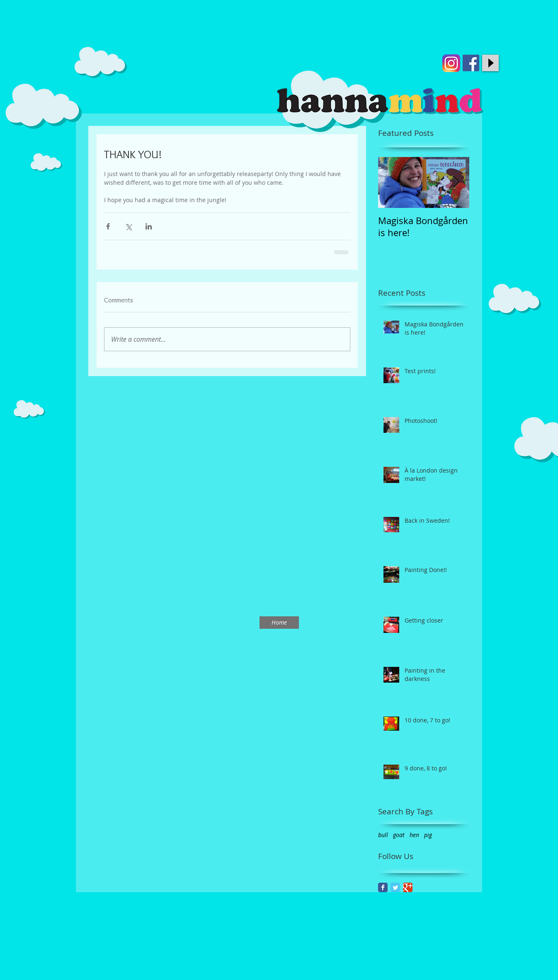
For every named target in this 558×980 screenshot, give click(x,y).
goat (399, 835)
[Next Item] (456, 182)
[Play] (490, 63)
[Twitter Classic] (395, 887)
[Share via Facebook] (108, 226)
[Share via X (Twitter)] (128, 226)
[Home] (279, 623)
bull (383, 835)
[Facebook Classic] (383, 887)
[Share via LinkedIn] (149, 226)
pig (428, 835)
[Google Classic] (408, 887)
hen (414, 835)
